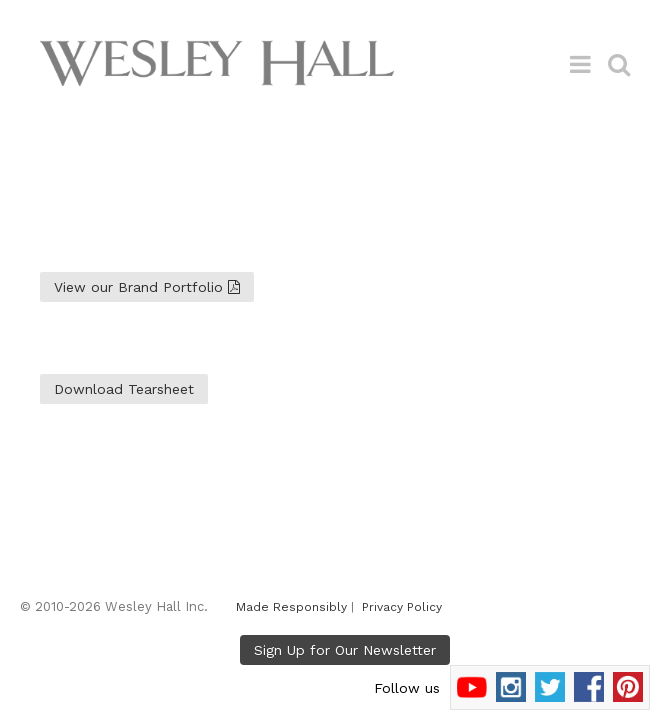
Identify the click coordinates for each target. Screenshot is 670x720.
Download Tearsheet (124, 389)
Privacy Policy (402, 607)
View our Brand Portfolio (147, 287)
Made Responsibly (291, 607)
